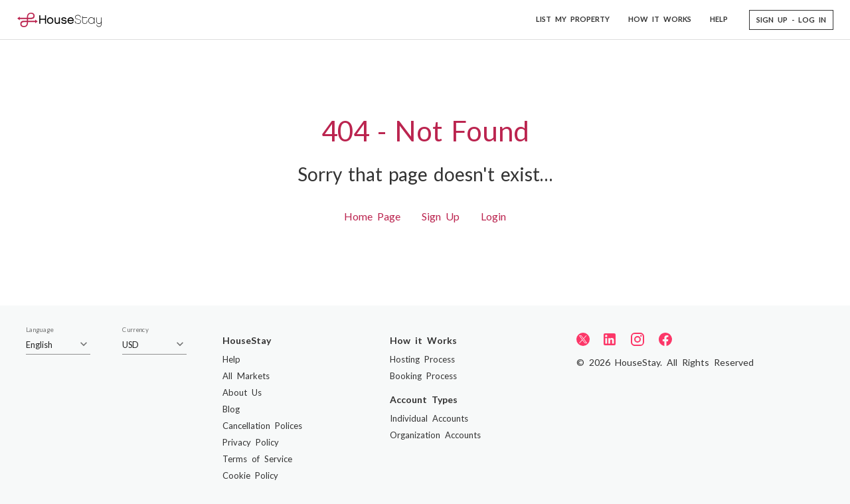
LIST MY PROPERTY (573, 19)
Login (493, 216)
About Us (242, 392)
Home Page (372, 216)
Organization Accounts (435, 435)
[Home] (59, 20)
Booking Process (423, 376)
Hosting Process (422, 359)
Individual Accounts (429, 418)
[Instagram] (637, 339)
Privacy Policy (251, 442)
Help (231, 359)
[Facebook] (665, 339)
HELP (719, 19)
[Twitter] (583, 339)
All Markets (246, 376)
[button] (791, 20)
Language (40, 330)
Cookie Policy (250, 475)
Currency (135, 330)
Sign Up (441, 216)
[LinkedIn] (610, 339)
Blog (231, 409)
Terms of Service (257, 459)
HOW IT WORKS (660, 19)
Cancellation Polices (262, 426)
